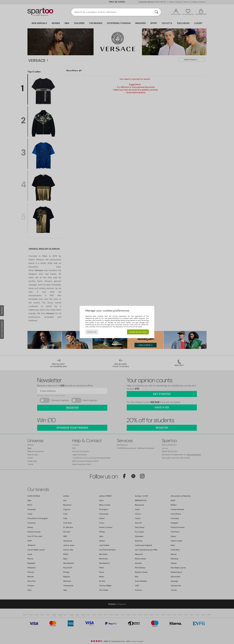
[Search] (156, 12)
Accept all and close (138, 332)
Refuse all (92, 332)
